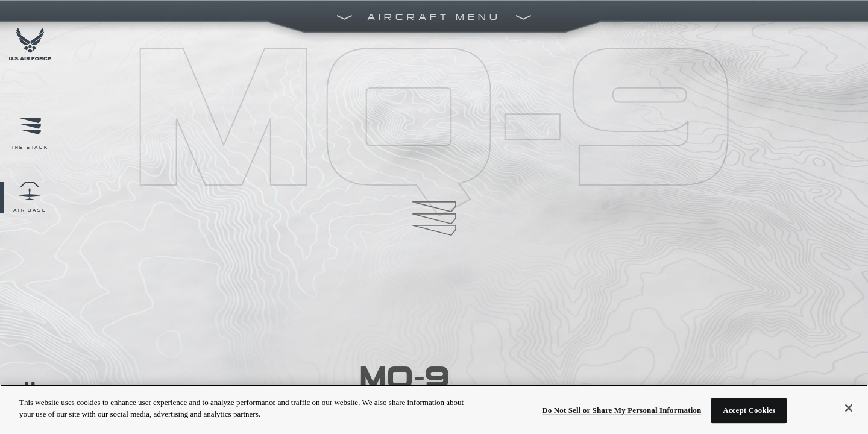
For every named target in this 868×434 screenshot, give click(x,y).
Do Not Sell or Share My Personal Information (621, 410)
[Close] (849, 408)
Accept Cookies (749, 410)
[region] (434, 409)
